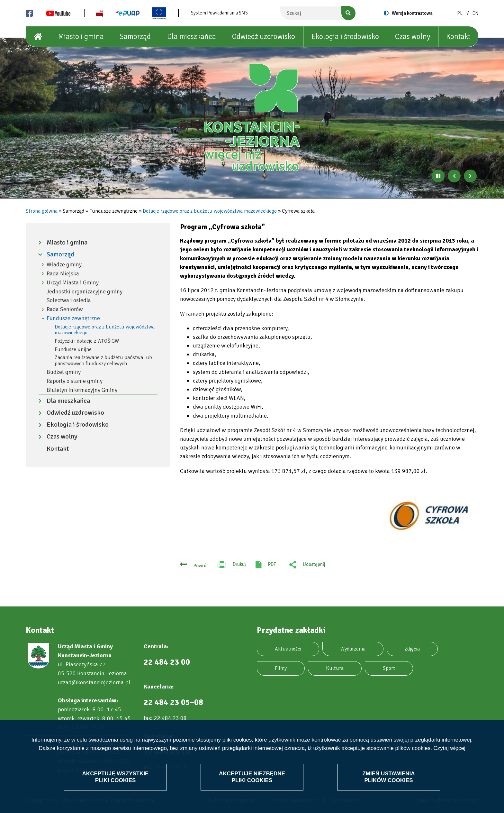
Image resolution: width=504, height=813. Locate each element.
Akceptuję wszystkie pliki (116, 777)
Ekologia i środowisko (345, 37)
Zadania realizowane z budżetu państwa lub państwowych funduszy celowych (103, 360)
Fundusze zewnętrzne (73, 318)
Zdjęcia (412, 649)
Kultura (335, 668)
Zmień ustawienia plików (388, 777)
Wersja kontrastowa (412, 13)
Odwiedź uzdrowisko (264, 37)
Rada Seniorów (65, 309)
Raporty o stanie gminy (75, 381)
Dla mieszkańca (192, 37)
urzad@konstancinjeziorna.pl (94, 682)
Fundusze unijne (73, 349)
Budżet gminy (64, 372)
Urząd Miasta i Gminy (73, 283)
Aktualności (288, 649)
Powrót (201, 566)
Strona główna (42, 211)
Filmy (281, 668)
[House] (38, 37)
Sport (389, 668)
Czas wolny (413, 37)
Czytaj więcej (450, 748)
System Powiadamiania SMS (219, 13)
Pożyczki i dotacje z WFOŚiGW (87, 341)
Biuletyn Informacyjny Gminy (82, 390)
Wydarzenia (353, 649)
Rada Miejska (63, 274)
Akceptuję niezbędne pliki (252, 777)
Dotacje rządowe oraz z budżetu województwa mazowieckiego (210, 211)
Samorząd (135, 37)
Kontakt (458, 37)
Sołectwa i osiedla (69, 300)
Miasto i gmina (81, 37)
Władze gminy (64, 265)
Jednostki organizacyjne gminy (85, 292)
